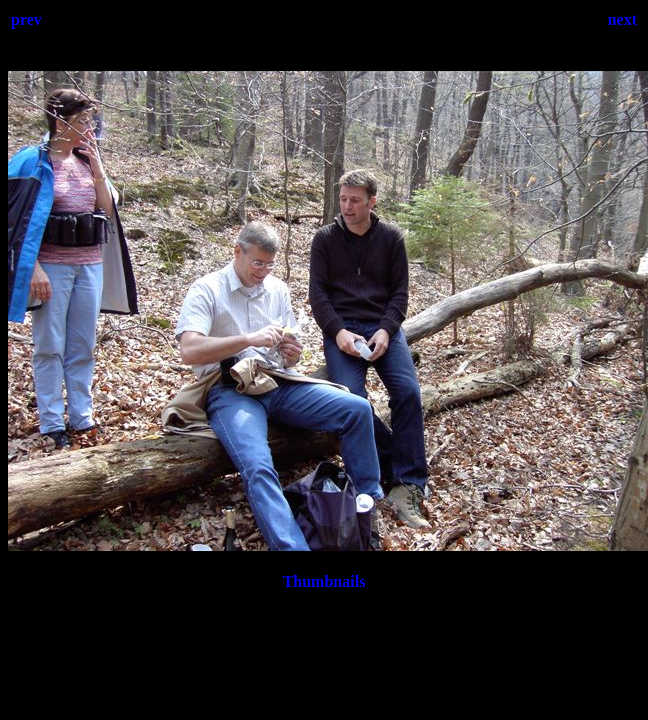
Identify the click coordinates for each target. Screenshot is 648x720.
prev (26, 19)
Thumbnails (324, 581)
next (622, 19)
